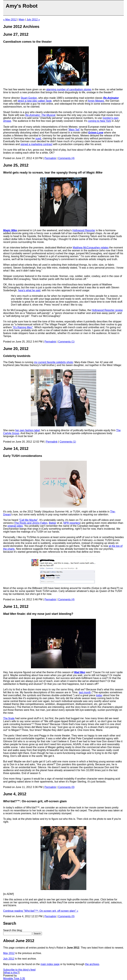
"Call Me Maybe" (28, 520)
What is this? (11, 973)
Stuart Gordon (29, 98)
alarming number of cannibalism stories (69, 89)
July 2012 (9, 959)
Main (22, 20)
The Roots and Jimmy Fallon (31, 523)
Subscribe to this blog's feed (19, 970)
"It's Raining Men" (23, 327)
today (99, 695)
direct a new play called (35, 101)
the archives (92, 964)
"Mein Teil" (74, 130)
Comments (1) (66, 342)
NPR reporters (72, 523)
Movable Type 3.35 (14, 978)
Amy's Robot (22, 6)
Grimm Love (96, 133)
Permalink (50, 158)
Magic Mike (10, 230)
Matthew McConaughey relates (91, 248)
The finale (9, 718)
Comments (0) (66, 787)
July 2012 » (33, 20)
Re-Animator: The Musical (40, 115)
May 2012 (9, 953)
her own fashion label (27, 430)
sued (38, 138)
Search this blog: (13, 930)
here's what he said (29, 290)
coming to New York (100, 121)
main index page (50, 964)
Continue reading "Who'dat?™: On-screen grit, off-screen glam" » (41, 911)
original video (15, 526)
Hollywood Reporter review (107, 310)
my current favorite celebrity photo (54, 362)
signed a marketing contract (36, 144)
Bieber (52, 523)
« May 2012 (10, 20)
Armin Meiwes (96, 101)
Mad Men (80, 672)
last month (85, 692)
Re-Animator (111, 98)
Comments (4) (66, 158)
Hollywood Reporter (84, 230)
